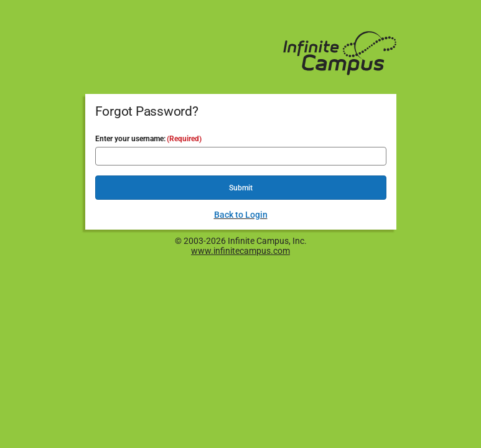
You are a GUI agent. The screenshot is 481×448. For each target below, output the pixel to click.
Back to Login (241, 215)
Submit (241, 188)
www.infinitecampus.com (240, 251)
